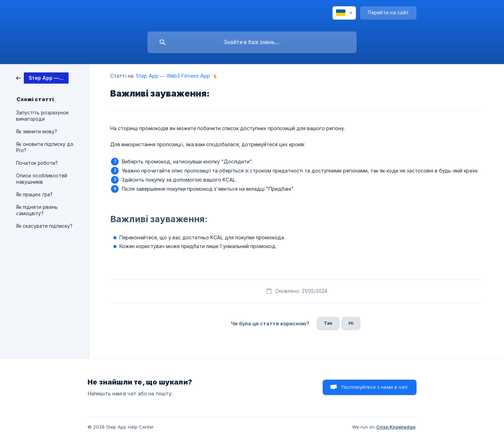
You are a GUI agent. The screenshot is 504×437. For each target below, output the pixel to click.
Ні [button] (351, 323)
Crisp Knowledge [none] (396, 427)
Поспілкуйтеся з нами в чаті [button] (374, 387)
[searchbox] (252, 42)
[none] (344, 13)
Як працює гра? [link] (34, 195)
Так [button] (328, 323)
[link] (42, 77)
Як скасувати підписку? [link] (44, 226)
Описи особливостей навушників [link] (42, 179)
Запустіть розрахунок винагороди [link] (42, 116)
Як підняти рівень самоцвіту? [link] (37, 210)
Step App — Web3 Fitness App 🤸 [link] (177, 76)
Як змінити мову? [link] (37, 132)
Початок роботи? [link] (37, 163)
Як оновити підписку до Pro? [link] (45, 147)
